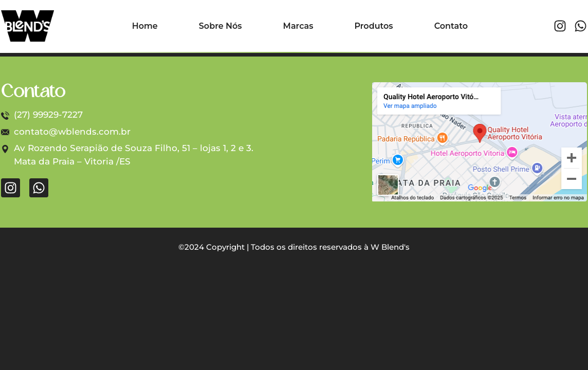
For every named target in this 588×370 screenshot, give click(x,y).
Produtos (373, 26)
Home (145, 26)
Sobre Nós (220, 26)
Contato (451, 26)
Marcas (298, 26)
